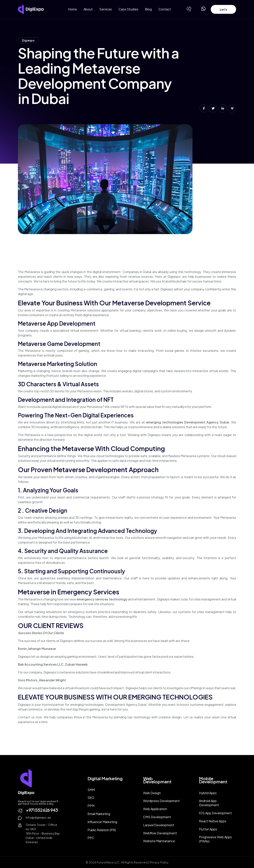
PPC (91, 838)
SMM (91, 790)
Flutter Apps (208, 829)
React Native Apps (213, 821)
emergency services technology (102, 599)
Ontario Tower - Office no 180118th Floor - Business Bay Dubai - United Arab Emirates (43, 833)
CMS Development (157, 817)
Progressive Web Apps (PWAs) (215, 839)
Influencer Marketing (102, 822)
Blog (148, 9)
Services (106, 9)
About (88, 9)
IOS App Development (215, 813)
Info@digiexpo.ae (38, 817)
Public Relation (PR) (102, 830)
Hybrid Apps (208, 793)
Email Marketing (99, 814)
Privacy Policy (159, 862)
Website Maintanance (159, 841)
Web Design (152, 793)
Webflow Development (160, 833)
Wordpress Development (161, 801)
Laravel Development (159, 825)
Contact (165, 9)
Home (72, 9)
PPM (91, 806)
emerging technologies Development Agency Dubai (187, 422)
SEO (91, 798)
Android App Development (209, 803)
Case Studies (128, 9)
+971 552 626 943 (42, 810)
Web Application (155, 809)
